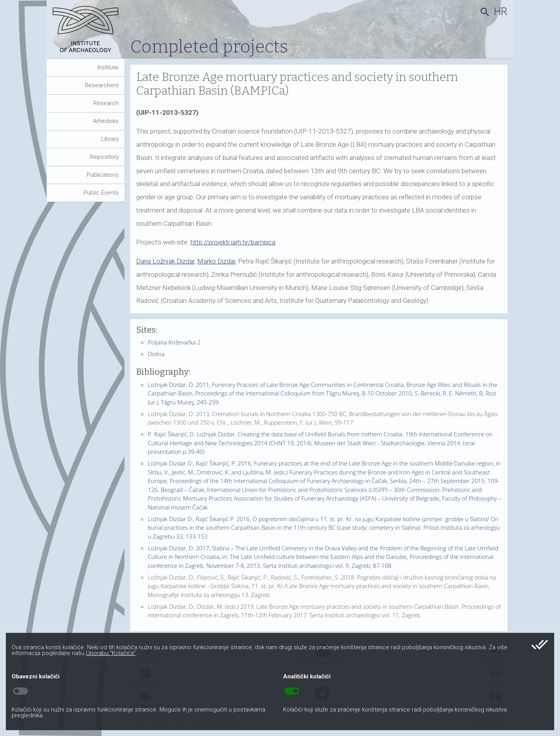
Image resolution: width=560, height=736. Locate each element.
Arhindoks (106, 121)
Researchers (102, 85)
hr (501, 12)
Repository (104, 157)
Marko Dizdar (216, 261)
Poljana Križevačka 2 (174, 342)
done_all (540, 645)
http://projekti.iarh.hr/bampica (233, 242)
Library (110, 139)
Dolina (156, 354)
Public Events (101, 193)
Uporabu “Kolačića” (111, 653)
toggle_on (292, 691)
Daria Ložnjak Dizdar (165, 261)
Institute (108, 67)
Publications (103, 175)
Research (106, 103)
